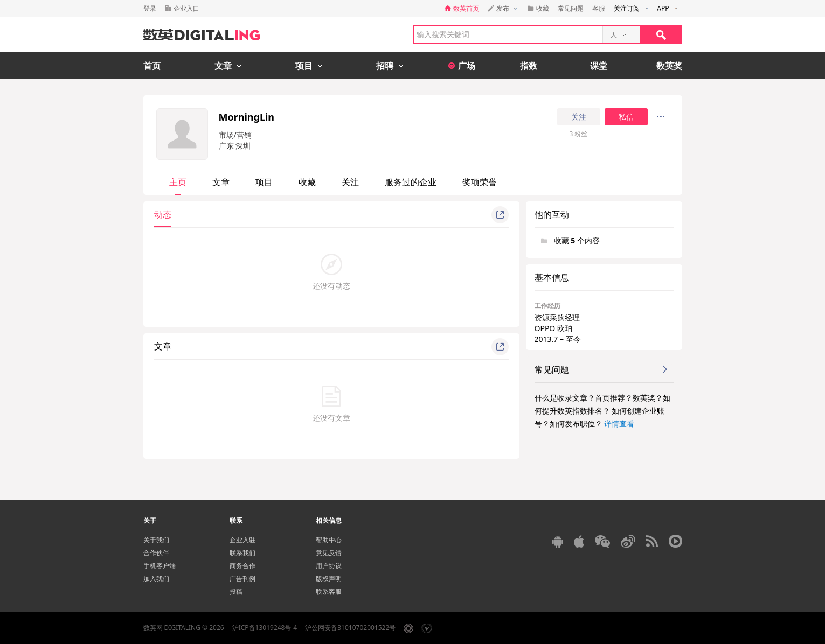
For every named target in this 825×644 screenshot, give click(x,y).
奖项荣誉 (480, 182)
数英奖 (669, 66)
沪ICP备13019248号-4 (265, 628)
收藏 (307, 182)
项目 (264, 182)
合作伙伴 (156, 553)
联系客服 (329, 591)
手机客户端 (160, 566)
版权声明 (329, 579)
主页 (178, 182)
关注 (579, 117)
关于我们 (156, 540)
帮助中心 (329, 540)
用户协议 (329, 566)
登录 (150, 8)
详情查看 (619, 423)
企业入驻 (242, 540)
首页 (152, 66)
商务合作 (242, 566)
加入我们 (156, 579)
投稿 (236, 591)
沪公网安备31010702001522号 (350, 628)
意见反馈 (329, 553)
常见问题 (571, 8)
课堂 (599, 66)
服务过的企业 (411, 182)
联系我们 (242, 553)
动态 (163, 214)
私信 (626, 117)
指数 (529, 66)
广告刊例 (242, 579)
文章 (221, 182)
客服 (599, 8)
